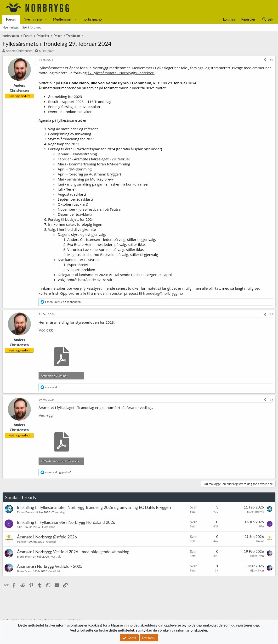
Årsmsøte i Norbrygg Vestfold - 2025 (50, 566)
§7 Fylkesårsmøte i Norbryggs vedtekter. (121, 73)
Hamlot (22, 542)
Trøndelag (58, 512)
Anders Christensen (19, 51)
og (63, 302)
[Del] (265, 60)
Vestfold (56, 556)
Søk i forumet (32, 27)
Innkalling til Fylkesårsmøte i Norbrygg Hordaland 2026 (66, 522)
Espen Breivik (26, 512)
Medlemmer (62, 19)
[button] (46, 19)
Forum (11, 19)
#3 (271, 399)
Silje (20, 527)
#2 (271, 314)
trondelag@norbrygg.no (163, 293)
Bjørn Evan (24, 556)
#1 (271, 60)
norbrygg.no (92, 19)
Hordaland (49, 527)
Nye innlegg (33, 19)
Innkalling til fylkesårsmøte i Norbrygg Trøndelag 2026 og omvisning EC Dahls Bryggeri (94, 507)
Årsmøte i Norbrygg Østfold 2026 (47, 537)
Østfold (51, 542)
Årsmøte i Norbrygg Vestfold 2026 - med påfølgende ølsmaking (73, 552)
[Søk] (268, 19)
